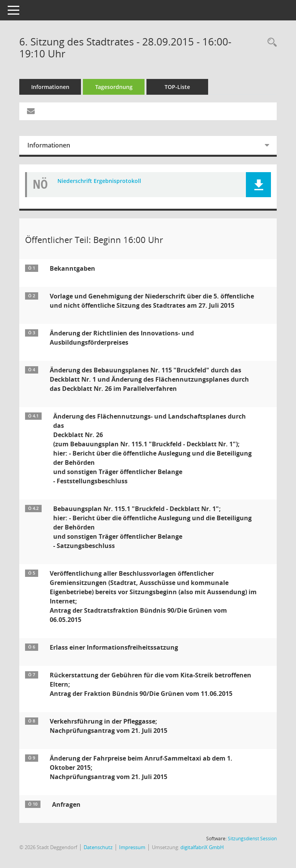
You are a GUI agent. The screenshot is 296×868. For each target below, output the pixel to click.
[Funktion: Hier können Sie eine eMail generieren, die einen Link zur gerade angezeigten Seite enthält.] (31, 111)
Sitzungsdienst (252, 839)
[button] (258, 185)
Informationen (50, 87)
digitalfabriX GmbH (202, 847)
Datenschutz (98, 847)
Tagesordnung (114, 87)
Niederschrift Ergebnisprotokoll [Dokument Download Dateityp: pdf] (99, 181)
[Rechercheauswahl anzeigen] (270, 43)
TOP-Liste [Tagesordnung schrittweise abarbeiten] (177, 87)
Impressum (132, 847)
